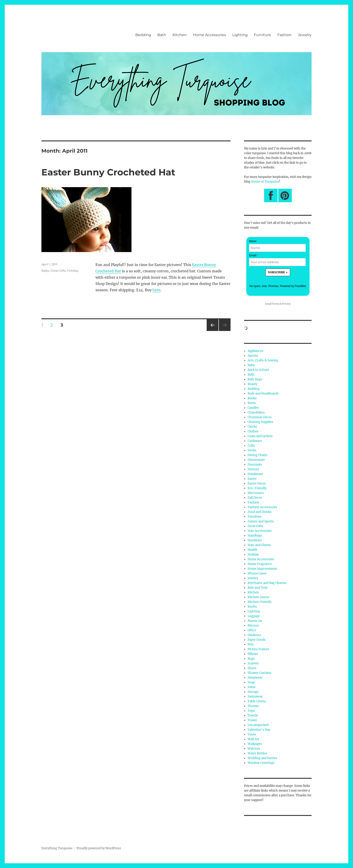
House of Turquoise (265, 182)
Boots (252, 403)
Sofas (252, 687)
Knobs (252, 607)
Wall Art (253, 739)
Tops (251, 711)
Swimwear (255, 697)
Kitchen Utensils (260, 602)
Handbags (255, 536)
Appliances (256, 351)
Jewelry (305, 35)
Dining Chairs (258, 455)
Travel (252, 720)
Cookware (255, 441)
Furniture (262, 35)
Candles (253, 408)
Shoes (252, 668)
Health (252, 550)
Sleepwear (255, 678)
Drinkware (255, 474)
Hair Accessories (260, 531)
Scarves (253, 663)
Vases (252, 734)
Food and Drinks (260, 512)
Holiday (73, 271)
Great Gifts (58, 271)
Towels (253, 715)
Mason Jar (255, 621)
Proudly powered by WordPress (99, 848)
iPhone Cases (257, 573)
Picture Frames (258, 649)
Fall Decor (255, 498)
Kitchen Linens (259, 597)
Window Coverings (261, 763)
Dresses (253, 469)
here (156, 290)
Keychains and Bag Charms (267, 583)
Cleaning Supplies (260, 422)
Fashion (284, 35)
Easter (252, 479)
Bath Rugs (255, 379)
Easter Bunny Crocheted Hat (108, 172)
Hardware (255, 540)
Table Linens (257, 701)
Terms (276, 304)
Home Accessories (209, 35)
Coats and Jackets (260, 436)
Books (252, 398)
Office (252, 630)
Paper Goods (257, 640)
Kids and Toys (258, 588)
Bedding (143, 35)
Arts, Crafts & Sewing (263, 360)
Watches (254, 749)
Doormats (255, 465)
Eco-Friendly (257, 488)
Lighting (240, 35)
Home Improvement (262, 569)
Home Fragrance (260, 564)
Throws (253, 706)
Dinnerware (256, 460)
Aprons (253, 356)
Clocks (252, 427)
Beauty (252, 384)
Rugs (251, 659)
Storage (253, 692)
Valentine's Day (259, 730)
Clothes (253, 431)
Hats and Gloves (259, 545)
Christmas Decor (260, 417)
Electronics (256, 493)
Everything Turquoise (57, 848)
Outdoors (254, 635)
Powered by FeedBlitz (293, 286)
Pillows (253, 654)
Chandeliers (256, 412)
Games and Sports (261, 521)
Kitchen (180, 35)
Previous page (212, 331)
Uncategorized (258, 725)
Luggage (254, 616)
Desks (252, 450)
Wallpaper (255, 744)
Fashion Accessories (262, 507)
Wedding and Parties (262, 758)
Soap (251, 682)
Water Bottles (257, 753)
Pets (251, 644)
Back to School (258, 370)
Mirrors (253, 626)
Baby (45, 271)
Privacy (286, 304)
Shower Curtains (260, 673)
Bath (162, 35)
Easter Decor (257, 483)
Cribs (251, 446)
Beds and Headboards (263, 394)
